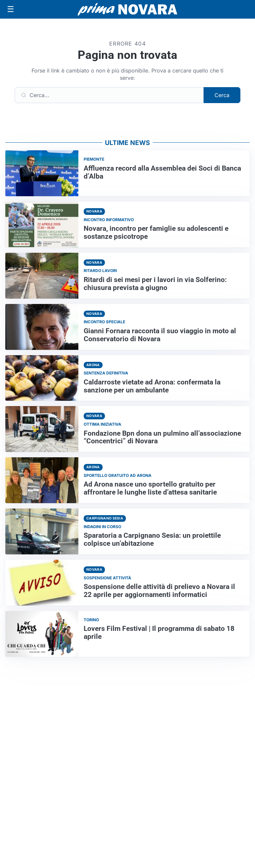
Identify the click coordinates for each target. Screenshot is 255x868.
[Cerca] (109, 95)
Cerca (222, 95)
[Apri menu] (11, 9)
